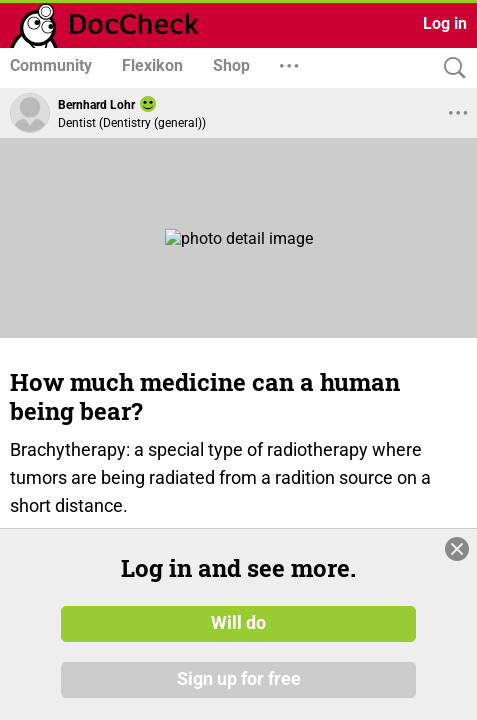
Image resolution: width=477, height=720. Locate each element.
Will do (238, 634)
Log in (445, 23)
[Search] (450, 68)
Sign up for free (239, 689)
